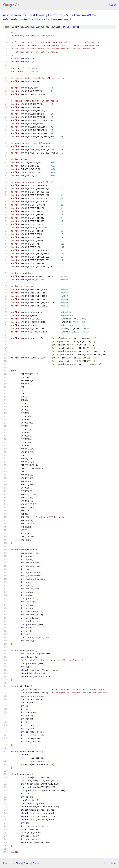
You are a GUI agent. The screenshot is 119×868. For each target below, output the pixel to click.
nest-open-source (15, 15)
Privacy (27, 863)
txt (106, 863)
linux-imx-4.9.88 (84, 15)
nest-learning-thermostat (46, 15)
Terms (36, 863)
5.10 (69, 15)
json (113, 863)
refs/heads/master (16, 19)
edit (75, 27)
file (67, 27)
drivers (39, 19)
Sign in (113, 5)
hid (48, 19)
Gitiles (19, 863)
